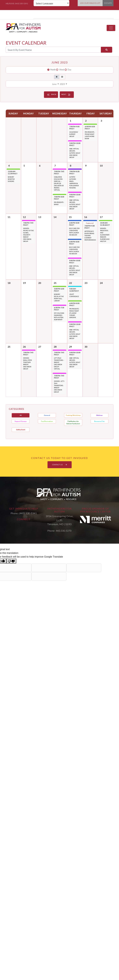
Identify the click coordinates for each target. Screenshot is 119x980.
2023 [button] (63, 84)
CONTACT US (60, 465)
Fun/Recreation (47, 421)
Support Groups (21, 421)
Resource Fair (99, 421)
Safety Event (21, 430)
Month (53, 70)
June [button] (55, 84)
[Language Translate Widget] (51, 3)
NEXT (66, 95)
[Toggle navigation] (111, 28)
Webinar (99, 415)
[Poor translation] (11, 561)
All (21, 415)
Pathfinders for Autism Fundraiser (73, 422)
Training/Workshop (73, 415)
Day (69, 70)
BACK (51, 95)
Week (62, 70)
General (47, 415)
